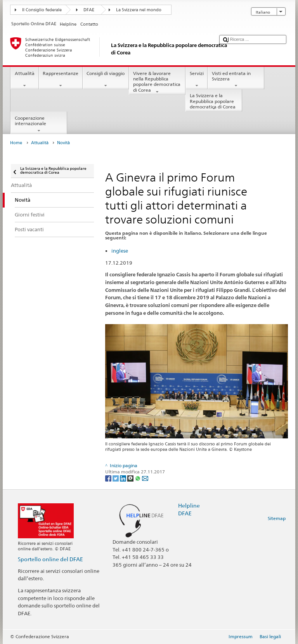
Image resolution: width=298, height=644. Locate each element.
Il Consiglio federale (42, 10)
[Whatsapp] (138, 478)
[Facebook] (109, 478)
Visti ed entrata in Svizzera (236, 80)
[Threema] (131, 478)
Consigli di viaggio (106, 80)
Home (16, 143)
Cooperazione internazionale (39, 124)
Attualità (24, 80)
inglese (120, 251)
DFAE (89, 10)
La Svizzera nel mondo (139, 10)
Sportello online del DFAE (50, 559)
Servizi (197, 80)
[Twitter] (116, 478)
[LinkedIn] (124, 478)
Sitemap (277, 518)
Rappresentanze (61, 80)
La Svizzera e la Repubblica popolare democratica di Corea (214, 102)
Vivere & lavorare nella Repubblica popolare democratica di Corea (157, 83)
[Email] (145, 478)
